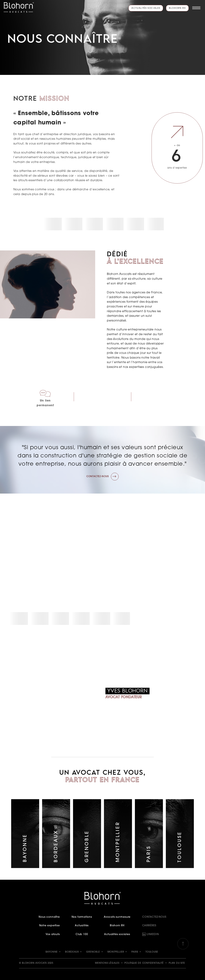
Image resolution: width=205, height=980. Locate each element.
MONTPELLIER (116, 952)
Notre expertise (50, 926)
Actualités (82, 926)
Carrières (149, 926)
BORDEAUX (72, 952)
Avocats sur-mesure (117, 917)
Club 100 (82, 934)
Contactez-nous (154, 917)
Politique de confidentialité (144, 963)
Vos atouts (53, 934)
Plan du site (177, 963)
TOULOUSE (152, 952)
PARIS (135, 952)
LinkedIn (153, 934)
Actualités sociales (146, 8)
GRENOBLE (93, 952)
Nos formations (82, 917)
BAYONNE (52, 952)
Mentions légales (107, 963)
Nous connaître (49, 917)
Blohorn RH (177, 8)
